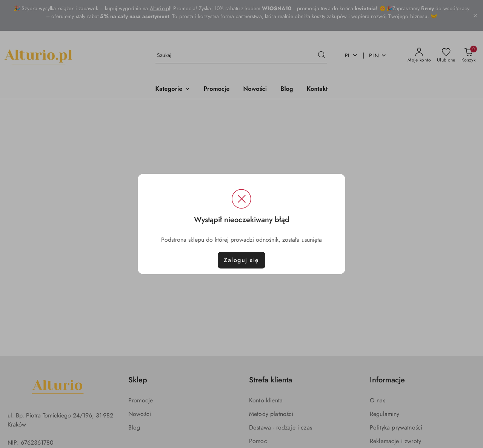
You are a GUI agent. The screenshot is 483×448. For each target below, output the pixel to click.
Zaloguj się (241, 260)
